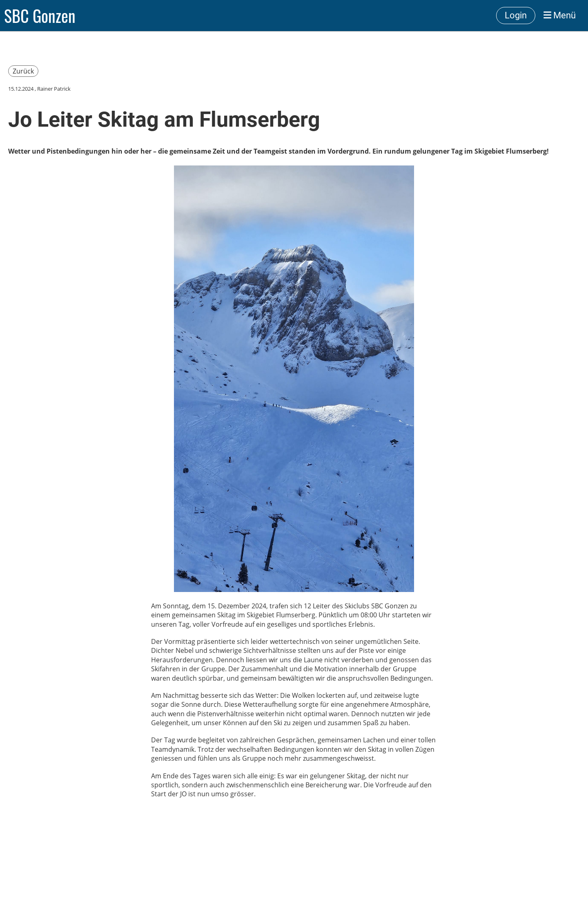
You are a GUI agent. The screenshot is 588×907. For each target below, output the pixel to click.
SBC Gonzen (40, 16)
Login (516, 15)
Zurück (23, 71)
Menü (560, 15)
